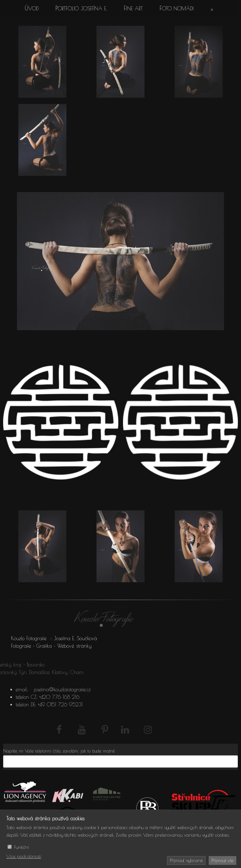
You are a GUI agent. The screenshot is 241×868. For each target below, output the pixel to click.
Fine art (133, 8)
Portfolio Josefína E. (81, 8)
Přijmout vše (222, 860)
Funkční (21, 847)
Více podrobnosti (24, 856)
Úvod (32, 8)
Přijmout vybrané (186, 860)
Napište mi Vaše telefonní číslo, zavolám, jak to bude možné (59, 751)
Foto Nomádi (177, 8)
